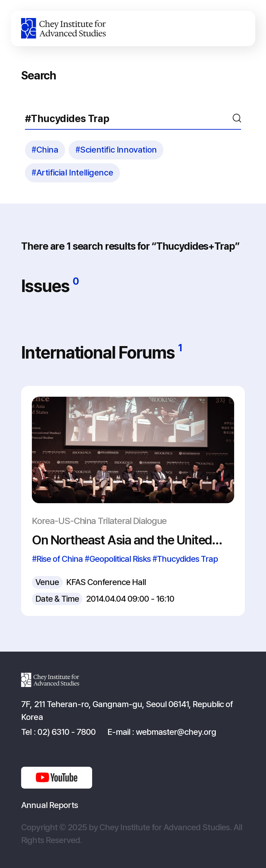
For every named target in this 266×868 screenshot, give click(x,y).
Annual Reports (49, 805)
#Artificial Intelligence (72, 173)
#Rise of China (57, 559)
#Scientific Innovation (116, 150)
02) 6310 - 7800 (66, 732)
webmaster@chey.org (176, 732)
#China (45, 150)
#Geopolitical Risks (118, 559)
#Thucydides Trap (185, 559)
